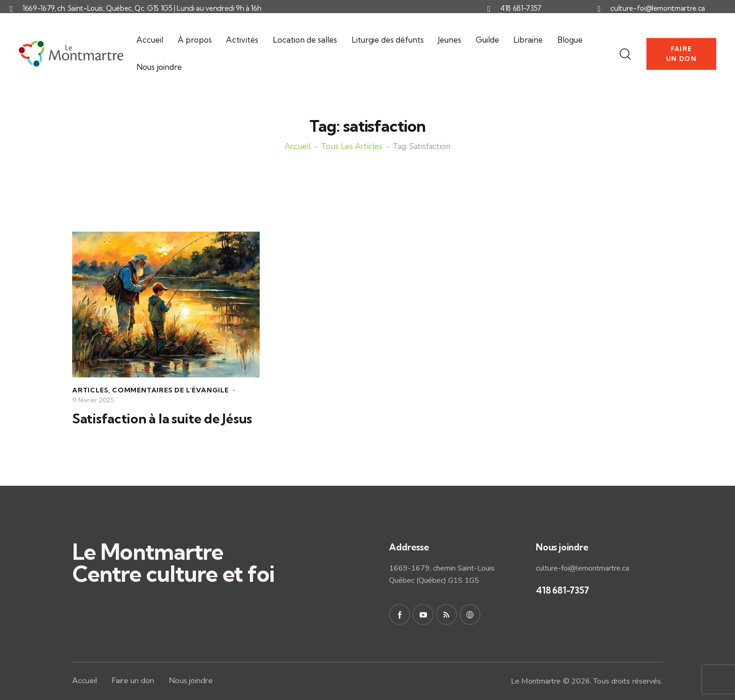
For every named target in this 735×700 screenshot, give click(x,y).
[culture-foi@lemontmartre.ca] (599, 9)
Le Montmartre (536, 681)
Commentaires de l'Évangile (170, 390)
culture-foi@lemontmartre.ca (658, 8)
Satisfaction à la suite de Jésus (162, 419)
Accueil (298, 147)
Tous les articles (352, 147)
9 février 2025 (93, 400)
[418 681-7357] (489, 9)
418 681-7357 (521, 8)
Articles (90, 390)
